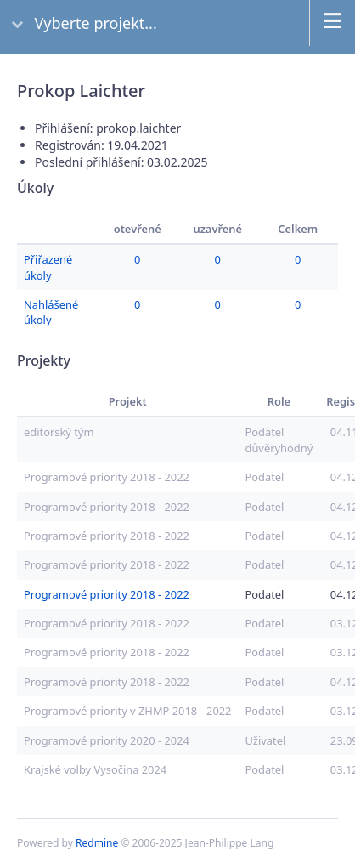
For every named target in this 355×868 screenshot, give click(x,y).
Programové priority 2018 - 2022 (107, 477)
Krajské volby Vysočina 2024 (95, 769)
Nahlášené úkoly (51, 312)
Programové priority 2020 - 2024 (107, 740)
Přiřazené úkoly (48, 267)
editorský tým (59, 432)
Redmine (97, 843)
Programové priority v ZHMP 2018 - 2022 (127, 711)
